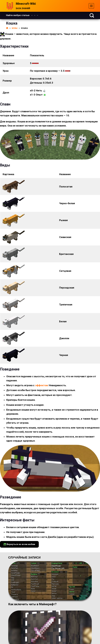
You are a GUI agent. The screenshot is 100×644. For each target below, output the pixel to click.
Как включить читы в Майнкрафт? (32, 604)
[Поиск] (92, 15)
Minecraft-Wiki (26, 4)
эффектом (42, 385)
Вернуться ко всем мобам (19, 544)
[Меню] (91, 6)
